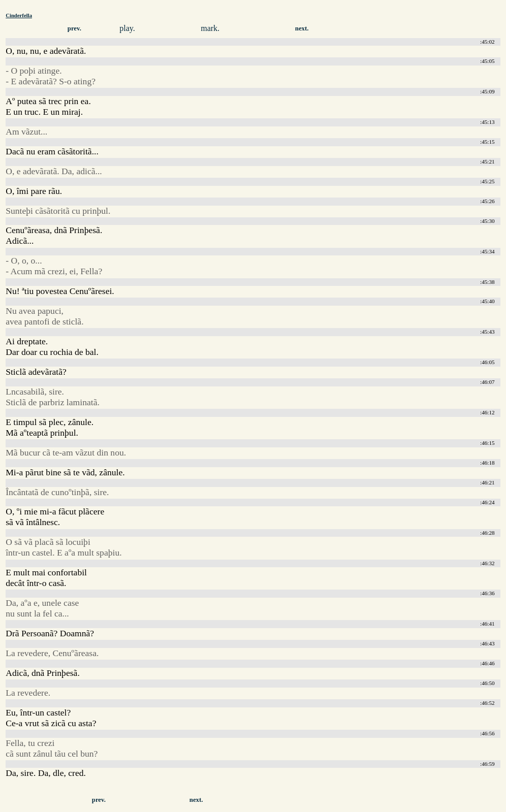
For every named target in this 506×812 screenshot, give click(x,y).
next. (302, 28)
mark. (210, 28)
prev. (74, 28)
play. (127, 28)
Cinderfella (19, 15)
